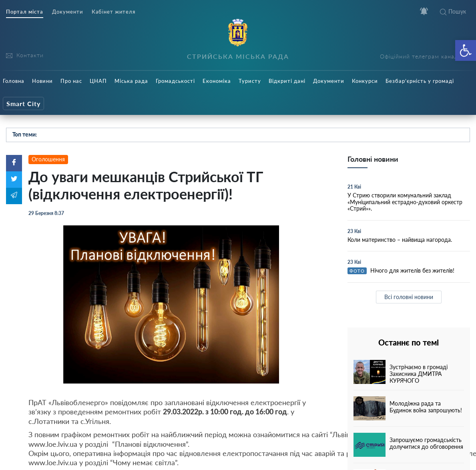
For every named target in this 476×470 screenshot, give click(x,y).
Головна (14, 81)
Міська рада (131, 81)
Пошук (453, 11)
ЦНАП (98, 81)
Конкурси (365, 81)
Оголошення (48, 159)
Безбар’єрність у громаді (420, 81)
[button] (466, 50)
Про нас (71, 81)
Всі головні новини (409, 297)
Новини (42, 81)
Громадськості (175, 81)
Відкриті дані (287, 81)
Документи (67, 12)
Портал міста (25, 12)
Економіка (217, 81)
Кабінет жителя (113, 12)
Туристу (250, 81)
